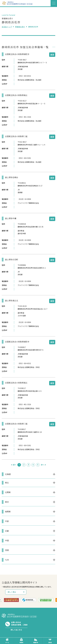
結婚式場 (36, 641)
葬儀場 (21, 641)
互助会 (50, 641)
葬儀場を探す (20, 27)
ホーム (7, 641)
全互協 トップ (7, 27)
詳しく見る (12, 592)
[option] (11, 600)
